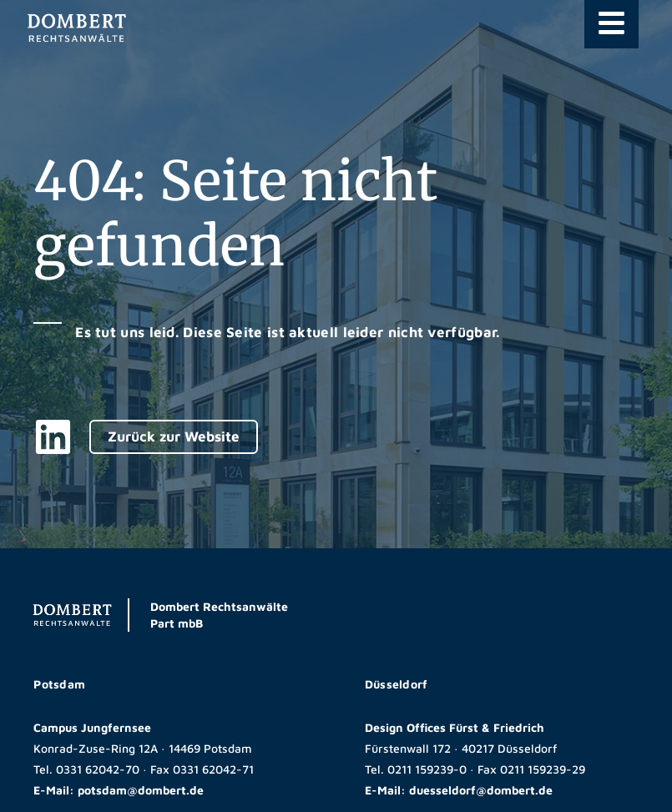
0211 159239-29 (543, 769)
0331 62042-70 (98, 769)
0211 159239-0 (427, 769)
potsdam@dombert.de (141, 790)
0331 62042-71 (213, 769)
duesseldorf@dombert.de (481, 790)
